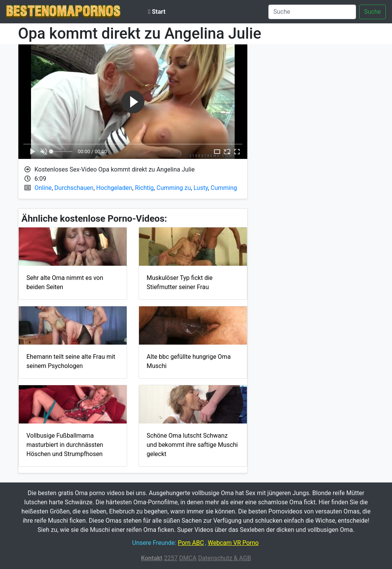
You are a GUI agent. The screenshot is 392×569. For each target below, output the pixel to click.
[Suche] (312, 12)
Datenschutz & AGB (224, 558)
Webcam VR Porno (233, 543)
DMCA (188, 558)
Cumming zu (174, 188)
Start (157, 12)
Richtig (145, 188)
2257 (171, 558)
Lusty (201, 188)
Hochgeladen (114, 188)
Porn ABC (191, 543)
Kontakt (152, 558)
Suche (372, 12)
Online (43, 188)
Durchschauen (74, 188)
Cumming (224, 188)
